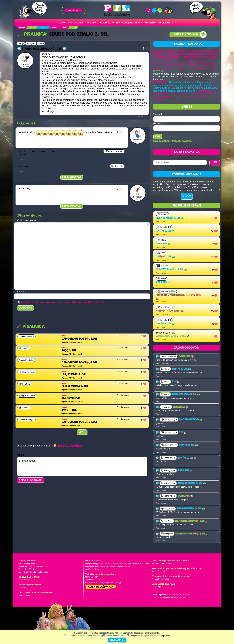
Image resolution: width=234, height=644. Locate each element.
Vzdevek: (158, 114)
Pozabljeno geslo (182, 141)
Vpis (158, 137)
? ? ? (187, 196)
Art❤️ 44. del (165, 257)
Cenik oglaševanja (101, 587)
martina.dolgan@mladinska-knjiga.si (109, 583)
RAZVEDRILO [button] (105, 23)
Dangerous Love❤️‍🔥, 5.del (173, 336)
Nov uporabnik (162, 141)
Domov (62, 23)
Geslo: (157, 123)
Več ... (82, 432)
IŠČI (215, 162)
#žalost (41, 43)
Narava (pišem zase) (170, 311)
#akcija (21, 43)
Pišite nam (164, 23)
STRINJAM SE (117, 640)
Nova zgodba (186, 34)
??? (174, 23)
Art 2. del (163, 244)
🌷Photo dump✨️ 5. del (171, 270)
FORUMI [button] (90, 23)
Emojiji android (191, 420)
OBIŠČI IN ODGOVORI (31, 480)
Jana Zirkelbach (25, 580)
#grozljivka (31, 43)
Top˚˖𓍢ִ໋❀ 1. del (165, 324)
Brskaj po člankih (146, 23)
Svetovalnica (76, 23)
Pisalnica (32, 34)
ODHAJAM (186, 356)
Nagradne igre (125, 23)
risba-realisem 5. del (170, 218)
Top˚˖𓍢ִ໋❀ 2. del (165, 231)
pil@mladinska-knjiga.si (37, 572)
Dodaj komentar (72, 177)
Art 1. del (163, 282)
